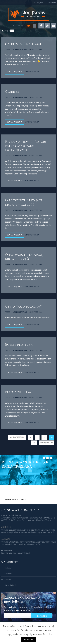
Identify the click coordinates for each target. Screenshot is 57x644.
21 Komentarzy (32, 180)
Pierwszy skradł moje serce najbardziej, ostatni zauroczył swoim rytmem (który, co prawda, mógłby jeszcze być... (28, 543)
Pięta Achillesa (18, 392)
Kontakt (8, 574)
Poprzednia (19, 437)
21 (44, 437)
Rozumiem (29, 639)
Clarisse (12, 92)
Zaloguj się (38, 3)
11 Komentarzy (32, 325)
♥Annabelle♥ (6, 550)
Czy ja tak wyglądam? (23, 307)
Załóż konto (52, 3)
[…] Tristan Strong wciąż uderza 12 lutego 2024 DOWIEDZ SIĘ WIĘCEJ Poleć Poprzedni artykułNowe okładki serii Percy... (28, 519)
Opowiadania (11, 585)
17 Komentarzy (32, 72)
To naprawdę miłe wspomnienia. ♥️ (16, 553)
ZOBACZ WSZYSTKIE (14, 500)
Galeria (8, 568)
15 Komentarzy (32, 122)
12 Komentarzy (32, 235)
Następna (45, 443)
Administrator (20, 50)
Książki (8, 579)
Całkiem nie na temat (23, 44)
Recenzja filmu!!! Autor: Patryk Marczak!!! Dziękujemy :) (25, 146)
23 (34, 443)
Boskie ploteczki (19, 345)
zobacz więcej (46, 626)
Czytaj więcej (13, 72)
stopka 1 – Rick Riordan (11, 515)
